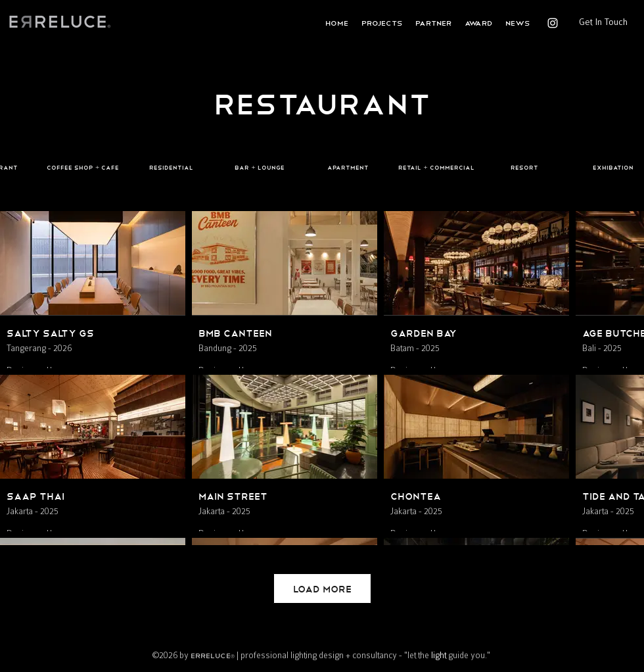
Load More (322, 588)
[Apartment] (348, 168)
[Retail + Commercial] (436, 168)
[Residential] (171, 168)
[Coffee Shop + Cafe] (83, 168)
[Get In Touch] (603, 22)
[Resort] (524, 168)
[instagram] (553, 23)
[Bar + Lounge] (260, 168)
